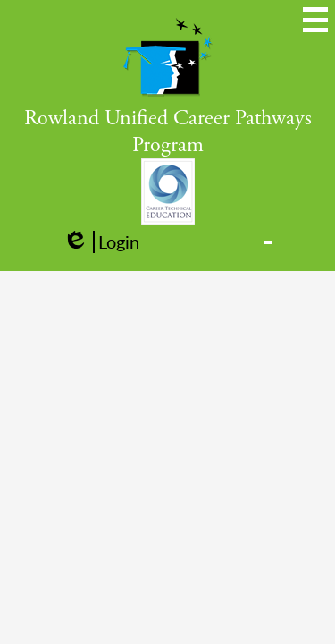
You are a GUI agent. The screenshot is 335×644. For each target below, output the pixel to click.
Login (101, 242)
